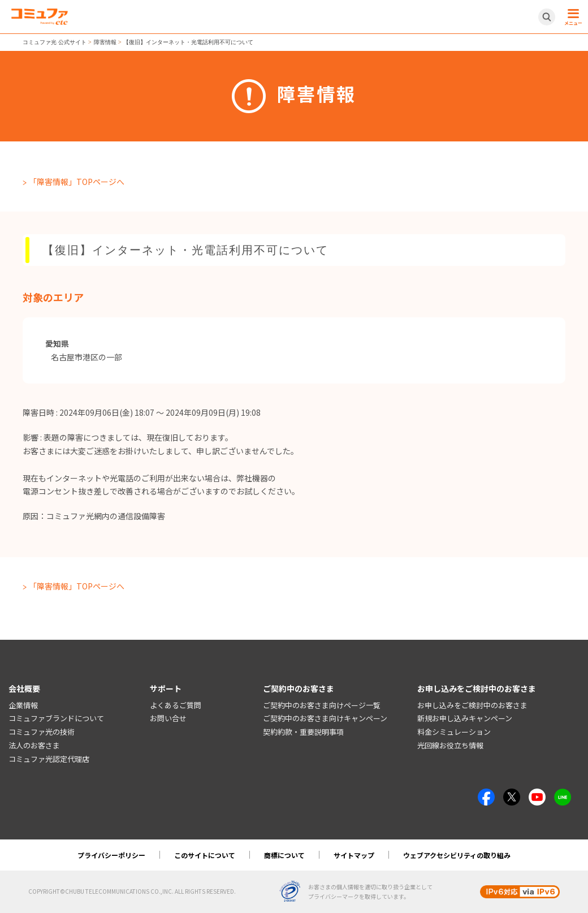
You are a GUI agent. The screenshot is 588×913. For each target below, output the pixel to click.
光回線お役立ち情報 (450, 745)
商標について (284, 855)
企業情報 (23, 705)
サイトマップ (354, 855)
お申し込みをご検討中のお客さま (472, 705)
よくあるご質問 (176, 705)
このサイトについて (205, 855)
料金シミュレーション (454, 732)
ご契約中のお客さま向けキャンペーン (325, 718)
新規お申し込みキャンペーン (465, 718)
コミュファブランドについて (56, 718)
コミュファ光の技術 (42, 732)
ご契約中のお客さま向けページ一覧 (322, 705)
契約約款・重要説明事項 (303, 732)
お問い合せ (168, 718)
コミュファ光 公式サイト (55, 42)
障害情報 (105, 42)
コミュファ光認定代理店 (49, 759)
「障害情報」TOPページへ (77, 182)
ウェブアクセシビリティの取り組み (457, 855)
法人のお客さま (34, 745)
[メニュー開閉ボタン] (572, 17)
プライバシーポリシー (111, 855)
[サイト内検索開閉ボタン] (547, 17)
